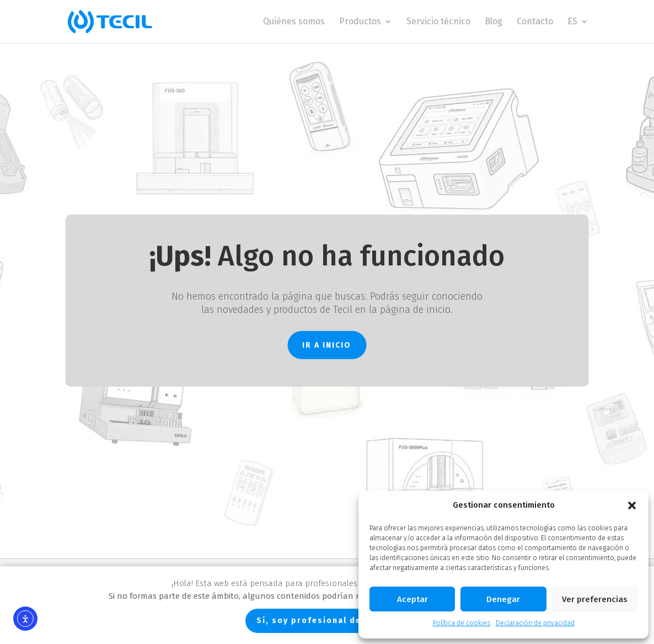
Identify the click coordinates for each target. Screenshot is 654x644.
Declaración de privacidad (535, 623)
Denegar (503, 599)
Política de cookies (462, 623)
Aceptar (412, 599)
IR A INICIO (327, 345)
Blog (494, 22)
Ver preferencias (595, 599)
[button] (632, 505)
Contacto (535, 22)
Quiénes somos (294, 22)
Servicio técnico (438, 22)
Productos (360, 22)
